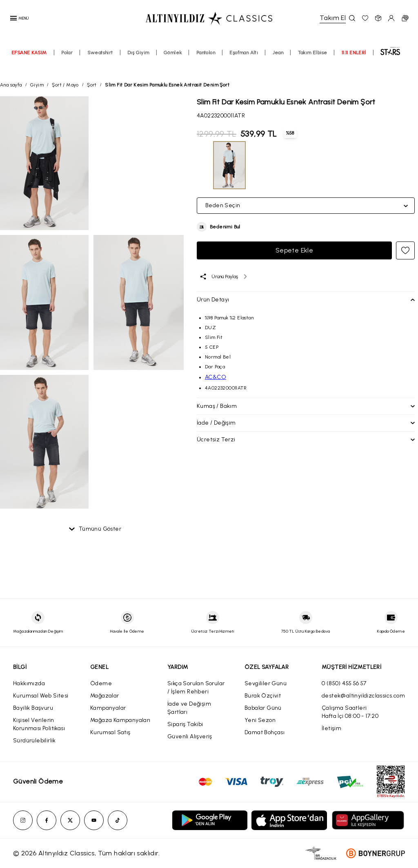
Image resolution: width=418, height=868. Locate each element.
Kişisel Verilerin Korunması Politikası (39, 724)
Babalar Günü (263, 708)
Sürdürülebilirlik (34, 741)
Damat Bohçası (265, 732)
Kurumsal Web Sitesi (41, 696)
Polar (67, 60)
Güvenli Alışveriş (190, 736)
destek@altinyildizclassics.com (363, 696)
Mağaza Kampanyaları (120, 720)
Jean (278, 60)
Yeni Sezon (260, 720)
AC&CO (216, 377)
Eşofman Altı (244, 60)
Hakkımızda (29, 683)
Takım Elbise (313, 60)
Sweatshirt (100, 60)
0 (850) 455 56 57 (344, 683)
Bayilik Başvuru (33, 708)
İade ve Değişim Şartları (189, 708)
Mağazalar (105, 696)
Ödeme (101, 683)
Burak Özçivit (263, 696)
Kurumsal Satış (110, 732)
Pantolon (206, 60)
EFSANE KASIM (29, 60)
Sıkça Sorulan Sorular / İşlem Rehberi (196, 688)
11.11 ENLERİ (354, 60)
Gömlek (173, 60)
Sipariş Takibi (185, 724)
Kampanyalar (108, 708)
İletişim (331, 728)
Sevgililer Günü (266, 683)
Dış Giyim (138, 60)
